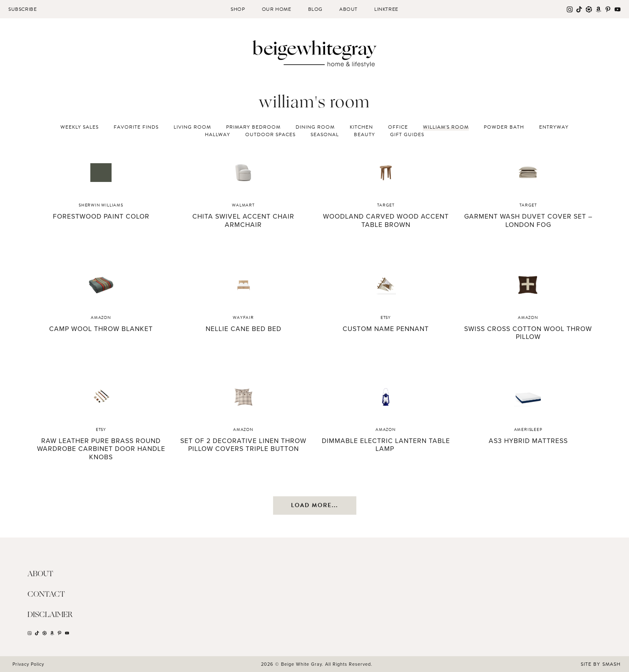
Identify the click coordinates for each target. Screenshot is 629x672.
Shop (238, 9)
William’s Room (446, 127)
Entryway (554, 127)
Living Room (192, 127)
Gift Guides (407, 134)
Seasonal (325, 134)
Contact (46, 595)
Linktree (386, 9)
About (348, 9)
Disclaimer (50, 615)
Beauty (364, 134)
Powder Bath (504, 127)
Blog (315, 9)
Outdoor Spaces (270, 134)
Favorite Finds (136, 127)
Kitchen (361, 127)
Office (398, 127)
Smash (612, 664)
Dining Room (315, 127)
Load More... (314, 505)
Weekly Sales (80, 127)
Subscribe (22, 9)
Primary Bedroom (253, 127)
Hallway (218, 134)
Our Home (277, 9)
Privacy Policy (28, 664)
